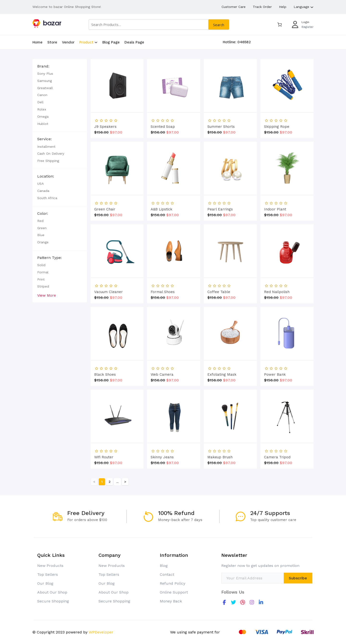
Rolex (19, 109)
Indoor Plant (275, 390)
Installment (23, 147)
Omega (20, 117)
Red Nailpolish (277, 473)
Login (305, 22)
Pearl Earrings (220, 390)
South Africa (24, 198)
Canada (20, 191)
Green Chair (105, 390)
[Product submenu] (96, 42)
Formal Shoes (163, 473)
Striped (20, 286)
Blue (18, 235)
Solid (18, 265)
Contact (167, 574)
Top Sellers (48, 574)
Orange (20, 242)
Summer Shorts (221, 307)
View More (24, 295)
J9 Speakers (105, 307)
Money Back (171, 601)
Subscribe (298, 578)
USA (17, 184)
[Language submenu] (312, 7)
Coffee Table (219, 473)
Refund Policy (173, 583)
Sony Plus (22, 74)
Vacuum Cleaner (108, 473)
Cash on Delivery (28, 153)
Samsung (22, 81)
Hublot (20, 124)
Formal (20, 272)
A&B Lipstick (161, 390)
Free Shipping (25, 161)
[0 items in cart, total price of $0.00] (280, 25)
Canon (19, 95)
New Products (50, 566)
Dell (17, 102)
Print (18, 279)
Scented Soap (163, 307)
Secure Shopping (53, 601)
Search (219, 25)
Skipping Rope (277, 307)
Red (17, 221)
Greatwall (22, 88)
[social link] (224, 602)
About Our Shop (52, 592)
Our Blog (45, 583)
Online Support (174, 592)
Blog (164, 566)
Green (19, 228)
